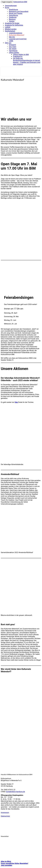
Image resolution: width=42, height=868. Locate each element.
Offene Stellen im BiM (21, 55)
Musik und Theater (16, 13)
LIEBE (11, 41)
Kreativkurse (13, 10)
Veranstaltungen (11, 6)
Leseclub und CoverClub (18, 39)
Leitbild (8, 27)
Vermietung (13, 51)
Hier (17, 402)
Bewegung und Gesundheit (19, 11)
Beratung (12, 19)
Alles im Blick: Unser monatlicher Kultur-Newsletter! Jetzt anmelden (14, 863)
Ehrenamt (12, 45)
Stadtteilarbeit (10, 31)
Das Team (13, 47)
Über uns (8, 43)
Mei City (12, 37)
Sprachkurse (14, 15)
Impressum (5, 813)
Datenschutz (5, 816)
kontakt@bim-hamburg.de (15, 792)
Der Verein (13, 49)
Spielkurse (13, 17)
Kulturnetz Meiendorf (17, 35)
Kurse (7, 8)
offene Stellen (14, 53)
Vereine (12, 21)
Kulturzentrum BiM (20, 2)
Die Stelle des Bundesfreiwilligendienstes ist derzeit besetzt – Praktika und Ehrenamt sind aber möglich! (27, 61)
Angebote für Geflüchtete (14, 25)
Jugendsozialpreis (16, 33)
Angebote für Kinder (12, 23)
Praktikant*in (18, 57)
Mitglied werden (11, 29)
